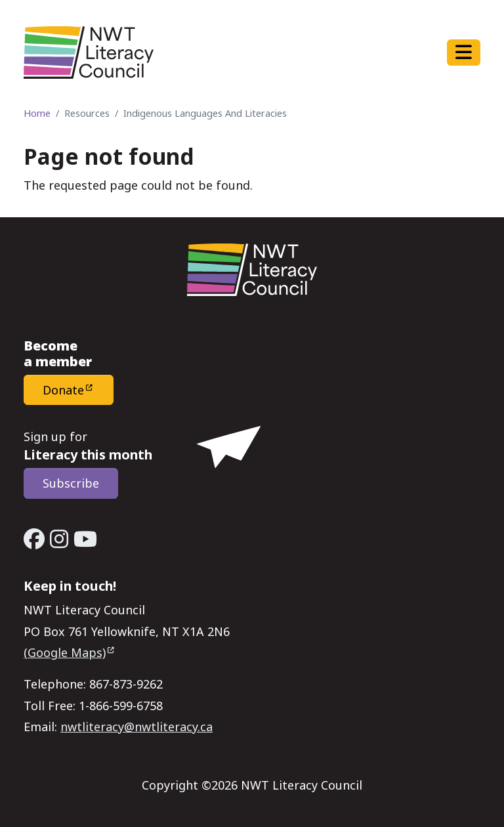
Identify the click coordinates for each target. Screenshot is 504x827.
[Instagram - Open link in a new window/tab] (59, 539)
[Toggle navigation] (464, 52)
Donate (63, 390)
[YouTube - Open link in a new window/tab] (85, 539)
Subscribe (71, 483)
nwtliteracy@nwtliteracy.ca (136, 727)
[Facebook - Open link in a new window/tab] (34, 539)
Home (37, 113)
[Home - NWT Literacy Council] (89, 53)
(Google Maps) (65, 652)
